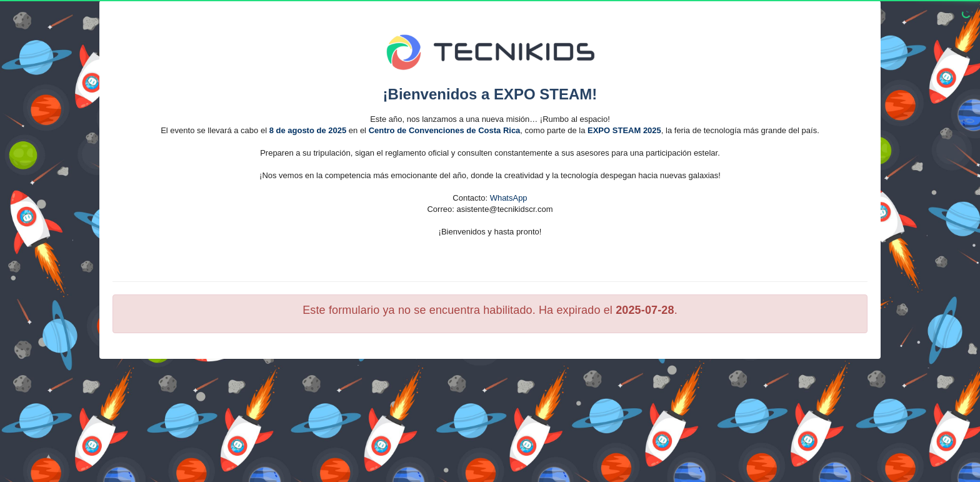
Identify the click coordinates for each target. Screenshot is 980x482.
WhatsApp (509, 198)
